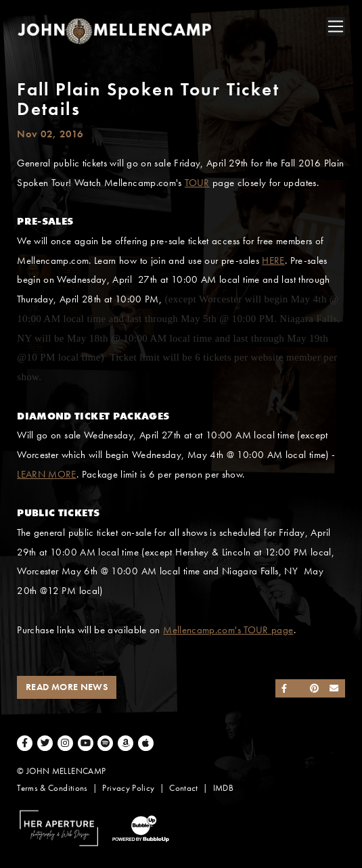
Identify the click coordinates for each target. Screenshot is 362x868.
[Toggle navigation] (336, 26)
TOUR (197, 183)
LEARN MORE (47, 474)
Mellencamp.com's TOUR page (228, 630)
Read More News (67, 687)
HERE (273, 260)
